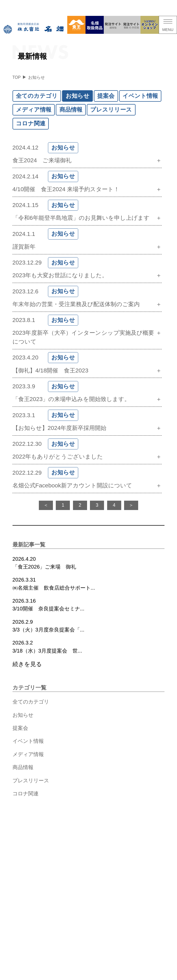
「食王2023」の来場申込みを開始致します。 (71, 399)
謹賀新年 (24, 247)
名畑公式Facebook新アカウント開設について (72, 485)
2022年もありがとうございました (58, 457)
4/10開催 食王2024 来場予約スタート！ (66, 189)
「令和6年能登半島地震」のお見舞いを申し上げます (81, 218)
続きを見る (27, 664)
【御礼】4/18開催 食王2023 (50, 370)
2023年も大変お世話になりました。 (60, 275)
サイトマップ (104, 976)
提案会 (106, 96)
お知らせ (78, 96)
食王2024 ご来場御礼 (42, 160)
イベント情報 (140, 96)
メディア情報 (34, 110)
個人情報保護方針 (77, 976)
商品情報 (71, 110)
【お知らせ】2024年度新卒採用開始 (60, 428)
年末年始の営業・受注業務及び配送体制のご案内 (76, 304)
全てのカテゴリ (37, 96)
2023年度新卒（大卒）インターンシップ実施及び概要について (83, 337)
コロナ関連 (31, 123)
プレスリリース (111, 110)
